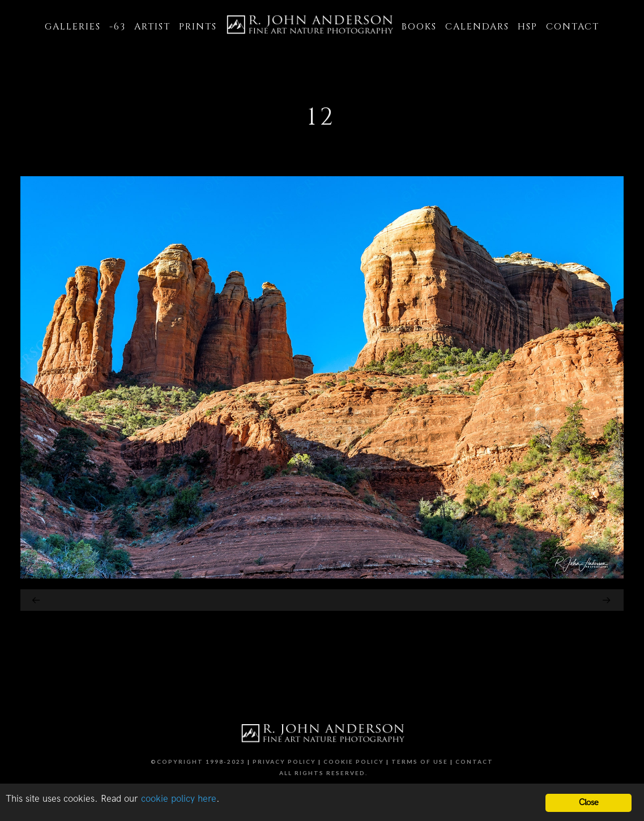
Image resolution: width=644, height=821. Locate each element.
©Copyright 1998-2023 (198, 762)
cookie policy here (179, 799)
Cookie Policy (354, 762)
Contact (474, 762)
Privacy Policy (284, 762)
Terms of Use (420, 762)
